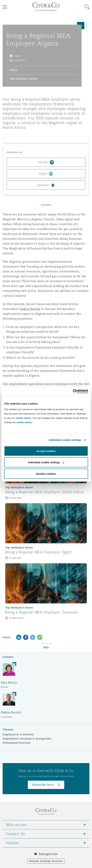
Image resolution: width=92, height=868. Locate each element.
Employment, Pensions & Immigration (27, 739)
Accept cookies (46, 451)
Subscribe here (43, 785)
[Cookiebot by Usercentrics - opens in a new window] (73, 391)
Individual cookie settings (65, 440)
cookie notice (23, 418)
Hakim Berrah (30, 309)
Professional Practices (17, 743)
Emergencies (48, 854)
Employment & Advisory (18, 734)
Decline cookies (46, 474)
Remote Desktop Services (46, 861)
